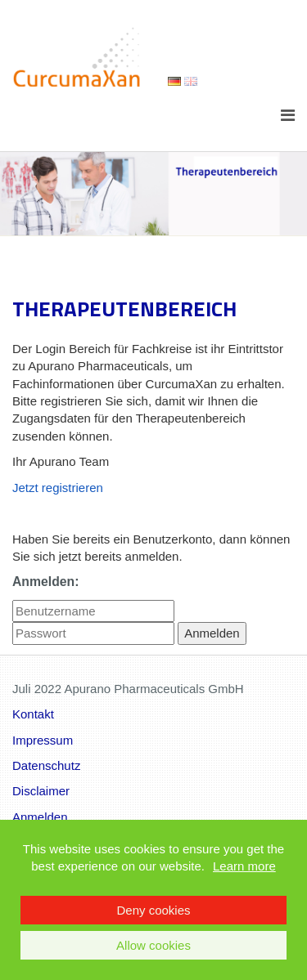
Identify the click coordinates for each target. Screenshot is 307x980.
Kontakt (33, 714)
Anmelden (40, 817)
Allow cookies (153, 945)
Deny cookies (153, 910)
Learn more (244, 866)
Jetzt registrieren (58, 488)
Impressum (43, 740)
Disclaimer (41, 791)
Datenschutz (46, 765)
